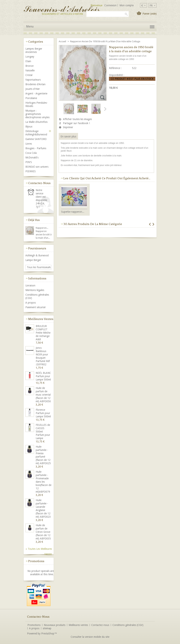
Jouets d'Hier (33, 89)
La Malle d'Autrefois (36, 122)
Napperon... (42, 228)
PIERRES (31, 171)
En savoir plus (68, 136)
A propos (31, 303)
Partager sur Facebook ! (76, 123)
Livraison (30, 285)
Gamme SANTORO (36, 139)
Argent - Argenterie (36, 94)
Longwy (30, 57)
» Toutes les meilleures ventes (39, 549)
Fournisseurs (37, 248)
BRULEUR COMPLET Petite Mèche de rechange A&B (43, 333)
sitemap (47, 628)
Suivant (105, 109)
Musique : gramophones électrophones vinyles (37, 114)
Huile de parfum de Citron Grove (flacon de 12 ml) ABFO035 (43, 532)
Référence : (115, 68)
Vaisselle (30, 70)
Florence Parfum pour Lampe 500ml (43, 413)
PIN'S (29, 162)
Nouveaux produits (55, 625)
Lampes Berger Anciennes (34, 50)
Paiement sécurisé (35, 307)
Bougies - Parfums (36, 148)
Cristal (29, 75)
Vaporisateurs (33, 80)
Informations (37, 278)
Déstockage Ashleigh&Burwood (36, 133)
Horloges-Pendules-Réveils (37, 104)
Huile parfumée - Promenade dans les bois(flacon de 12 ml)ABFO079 (44, 482)
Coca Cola (31, 153)
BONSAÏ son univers (37, 167)
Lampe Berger (33, 260)
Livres (29, 144)
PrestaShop (48, 633)
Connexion (110, 5)
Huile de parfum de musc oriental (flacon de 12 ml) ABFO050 (43, 395)
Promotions (36, 561)
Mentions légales (35, 290)
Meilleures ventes (41, 319)
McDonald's (32, 157)
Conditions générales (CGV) (37, 296)
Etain (28, 61)
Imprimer (68, 127)
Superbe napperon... (73, 212)
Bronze (29, 66)
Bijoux (29, 127)
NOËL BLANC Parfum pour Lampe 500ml (43, 376)
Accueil (63, 41)
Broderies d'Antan (35, 84)
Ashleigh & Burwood (37, 255)
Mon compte (127, 5)
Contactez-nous (100, 625)
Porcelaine (31, 98)
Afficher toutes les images (77, 119)
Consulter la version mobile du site (90, 637)
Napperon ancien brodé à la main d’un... (44, 234)
